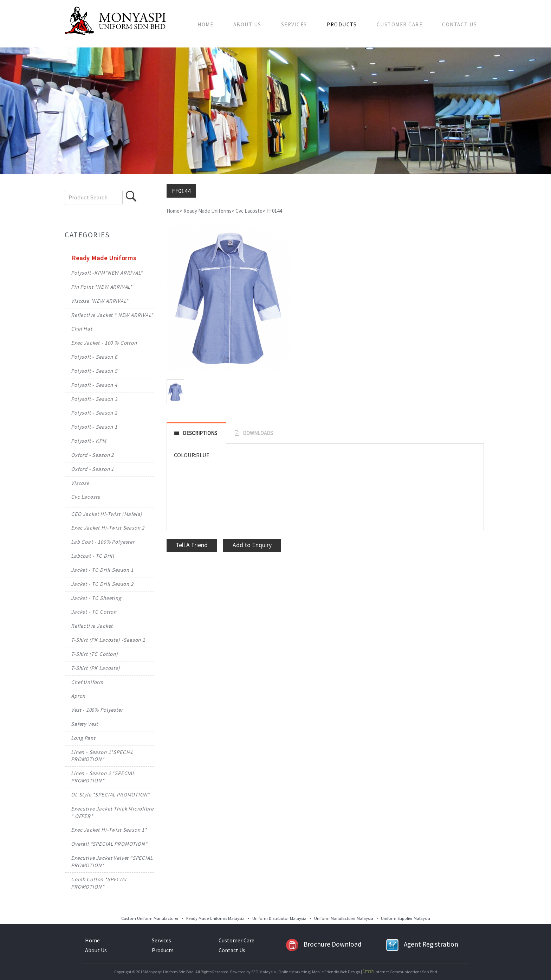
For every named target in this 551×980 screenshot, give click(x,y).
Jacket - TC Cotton (94, 612)
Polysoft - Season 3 (94, 399)
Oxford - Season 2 (92, 455)
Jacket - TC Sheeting (96, 598)
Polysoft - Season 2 (94, 413)
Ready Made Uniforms (104, 258)
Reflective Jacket (92, 626)
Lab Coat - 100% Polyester (103, 542)
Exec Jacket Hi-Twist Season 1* (109, 830)
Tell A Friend (192, 545)
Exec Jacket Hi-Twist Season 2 (108, 528)
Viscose (80, 483)
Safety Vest (85, 724)
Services (294, 24)
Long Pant (83, 738)
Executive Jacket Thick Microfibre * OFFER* (112, 812)
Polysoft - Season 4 (94, 385)
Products (342, 24)
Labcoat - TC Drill (93, 556)
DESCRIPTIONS (200, 433)
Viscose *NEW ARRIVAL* (100, 301)
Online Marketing (294, 972)
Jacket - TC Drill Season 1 (102, 570)
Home (205, 24)
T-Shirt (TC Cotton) (95, 654)
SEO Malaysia (264, 972)
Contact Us (459, 24)
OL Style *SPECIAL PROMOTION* (110, 795)
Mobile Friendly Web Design (336, 972)
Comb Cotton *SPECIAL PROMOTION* (99, 883)
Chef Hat (82, 329)
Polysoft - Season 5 (94, 371)
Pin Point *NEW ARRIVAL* (102, 287)
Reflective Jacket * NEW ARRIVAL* (112, 315)
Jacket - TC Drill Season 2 (102, 584)
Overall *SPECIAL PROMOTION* (109, 844)
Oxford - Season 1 (92, 469)
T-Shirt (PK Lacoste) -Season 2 (108, 640)
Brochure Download (324, 944)
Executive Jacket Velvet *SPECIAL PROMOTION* (112, 861)
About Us (247, 24)
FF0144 (181, 191)
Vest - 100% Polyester (97, 710)
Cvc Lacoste (86, 497)
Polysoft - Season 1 (94, 427)
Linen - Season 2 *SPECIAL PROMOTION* (103, 777)
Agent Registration (422, 944)
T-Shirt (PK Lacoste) (96, 668)
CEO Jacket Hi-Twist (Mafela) (107, 514)
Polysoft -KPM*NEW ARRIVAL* (107, 273)
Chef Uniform (87, 682)
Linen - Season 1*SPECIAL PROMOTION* (102, 756)
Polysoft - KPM (89, 441)
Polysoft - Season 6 (94, 357)
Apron (78, 696)
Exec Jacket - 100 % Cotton (104, 343)
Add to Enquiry (252, 545)
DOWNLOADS (258, 433)
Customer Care (400, 24)
